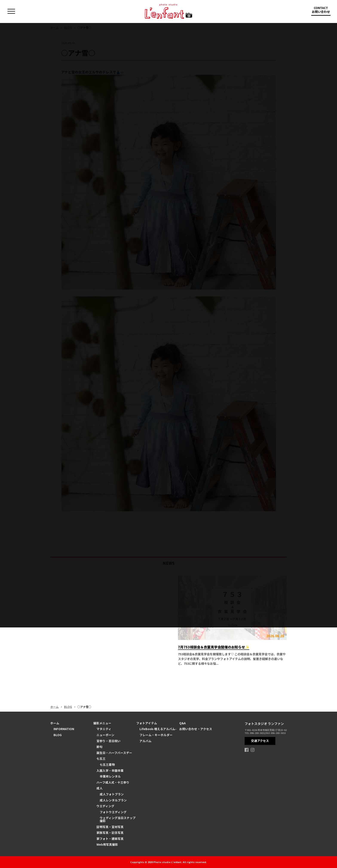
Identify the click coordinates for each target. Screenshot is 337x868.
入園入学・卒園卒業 (110, 770)
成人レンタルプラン (113, 800)
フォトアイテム (147, 723)
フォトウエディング (113, 812)
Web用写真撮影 (107, 844)
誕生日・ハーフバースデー (114, 753)
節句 (100, 747)
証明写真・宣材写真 (110, 827)
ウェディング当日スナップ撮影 (118, 819)
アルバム (146, 741)
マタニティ (104, 729)
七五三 (101, 758)
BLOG (58, 735)
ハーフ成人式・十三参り (113, 782)
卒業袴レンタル (110, 776)
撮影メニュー (102, 723)
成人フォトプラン (112, 794)
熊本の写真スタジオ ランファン (168, 11)
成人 (100, 788)
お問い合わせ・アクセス (196, 729)
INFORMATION (64, 729)
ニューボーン (105, 735)
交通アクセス (260, 741)
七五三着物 (107, 764)
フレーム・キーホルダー (156, 735)
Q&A (182, 723)
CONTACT (321, 11)
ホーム (55, 723)
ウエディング (105, 806)
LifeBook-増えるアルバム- (158, 729)
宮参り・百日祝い (109, 741)
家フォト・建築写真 (110, 839)
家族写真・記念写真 (110, 833)
